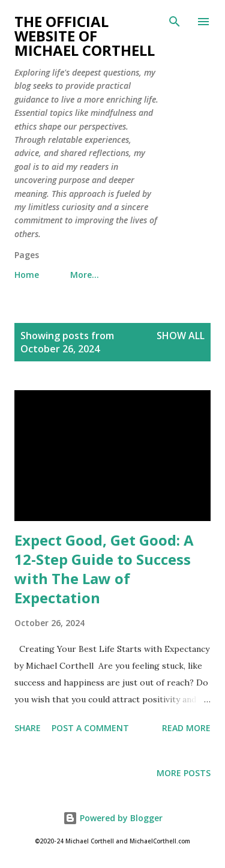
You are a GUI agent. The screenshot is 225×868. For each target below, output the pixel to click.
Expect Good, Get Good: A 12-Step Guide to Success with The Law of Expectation (104, 569)
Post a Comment (90, 728)
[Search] (175, 22)
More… (85, 275)
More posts (184, 773)
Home (27, 275)
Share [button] (28, 728)
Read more (186, 728)
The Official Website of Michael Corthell (85, 36)
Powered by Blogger (113, 818)
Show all (181, 336)
